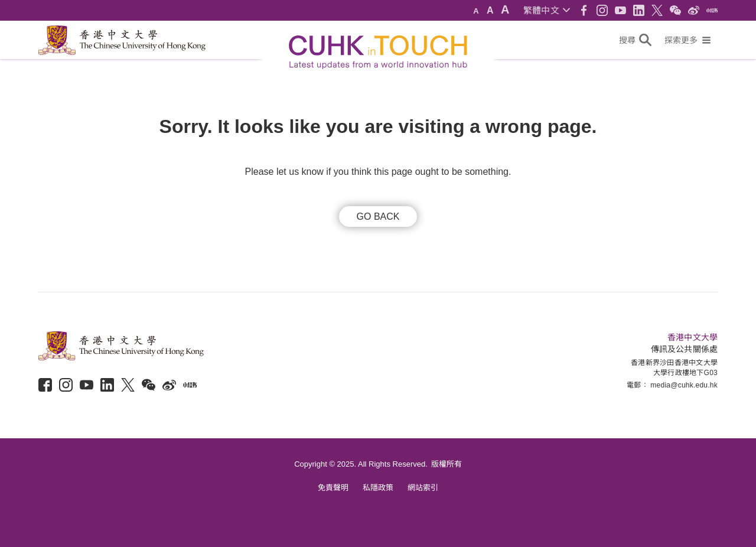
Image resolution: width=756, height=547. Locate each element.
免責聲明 (333, 488)
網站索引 (423, 488)
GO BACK (378, 216)
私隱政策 (378, 488)
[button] (547, 10)
